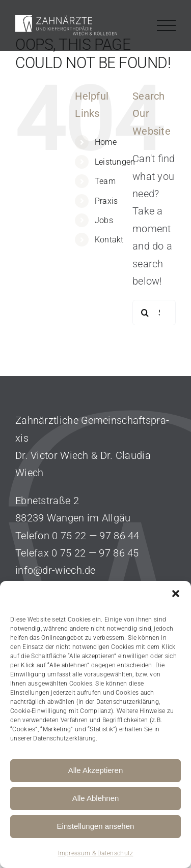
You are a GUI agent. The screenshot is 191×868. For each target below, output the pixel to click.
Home (106, 142)
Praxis (106, 201)
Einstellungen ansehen (96, 826)
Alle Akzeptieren (96, 770)
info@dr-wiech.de (56, 570)
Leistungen (115, 162)
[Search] (145, 313)
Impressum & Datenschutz (96, 853)
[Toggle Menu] (167, 26)
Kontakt (109, 240)
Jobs (104, 220)
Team (105, 181)
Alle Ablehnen (96, 798)
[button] (176, 594)
